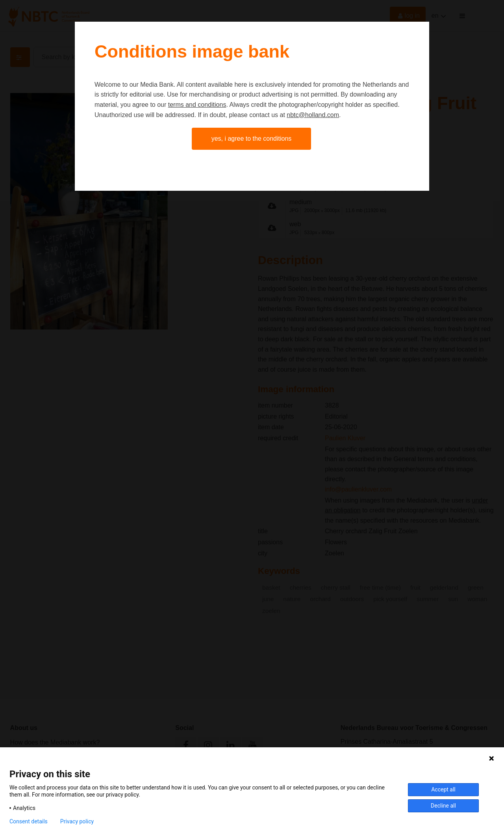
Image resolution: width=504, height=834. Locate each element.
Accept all (443, 789)
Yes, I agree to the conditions (252, 139)
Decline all (443, 806)
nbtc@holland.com (313, 115)
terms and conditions (197, 105)
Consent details (29, 821)
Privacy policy (77, 821)
